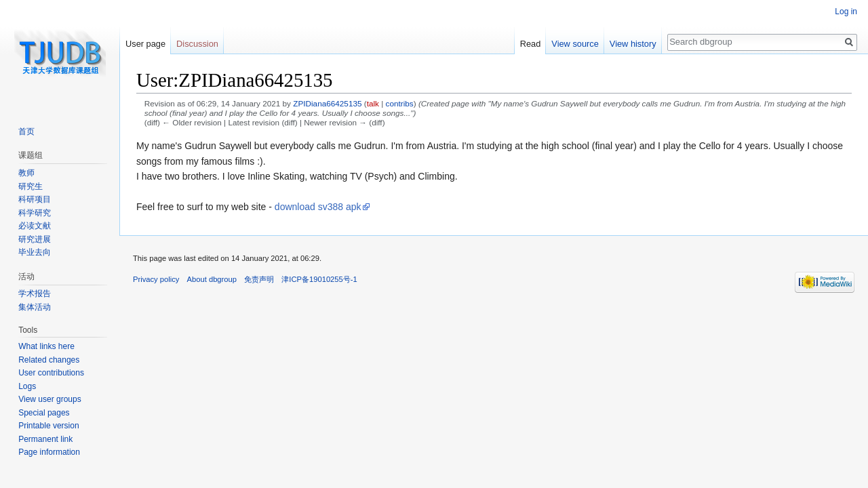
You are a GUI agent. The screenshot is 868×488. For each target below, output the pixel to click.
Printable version (48, 426)
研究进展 (35, 239)
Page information (49, 452)
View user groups (50, 399)
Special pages (44, 413)
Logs (27, 386)
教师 (26, 173)
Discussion (197, 44)
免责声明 (259, 279)
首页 (26, 131)
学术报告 (35, 293)
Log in (846, 12)
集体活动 (35, 307)
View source (575, 44)
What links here (46, 346)
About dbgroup (212, 279)
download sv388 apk (318, 207)
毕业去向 (35, 252)
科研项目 (35, 199)
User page (145, 44)
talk (373, 103)
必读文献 (35, 226)
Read (531, 44)
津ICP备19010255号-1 (319, 279)
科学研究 (35, 213)
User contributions (51, 373)
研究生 (31, 186)
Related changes (49, 360)
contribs (400, 103)
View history (633, 44)
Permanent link (45, 439)
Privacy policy (156, 279)
